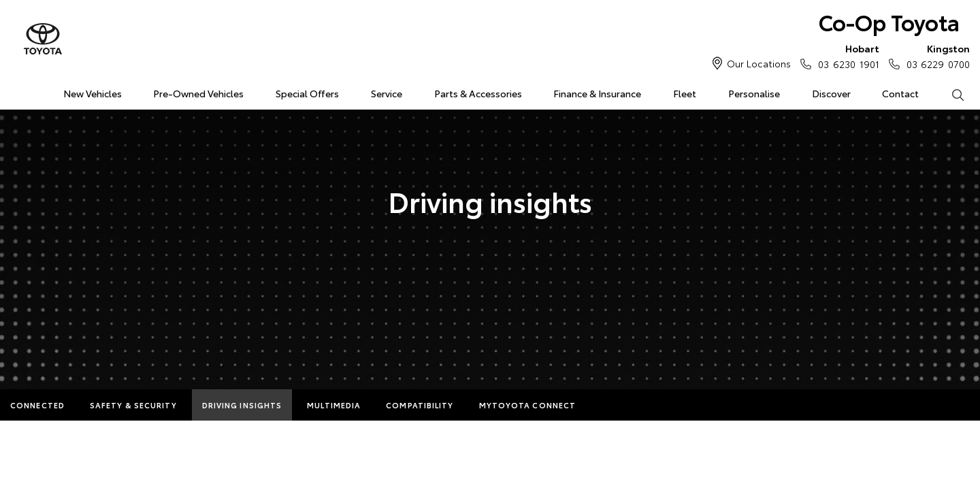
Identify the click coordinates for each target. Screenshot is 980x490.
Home (16, 91)
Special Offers (307, 93)
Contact (900, 93)
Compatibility (420, 405)
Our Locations (759, 63)
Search (949, 94)
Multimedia (334, 405)
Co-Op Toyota (889, 21)
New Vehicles (93, 93)
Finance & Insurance (597, 93)
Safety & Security (133, 405)
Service (387, 93)
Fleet (685, 93)
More (614, 405)
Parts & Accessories (478, 93)
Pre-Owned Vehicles (198, 93)
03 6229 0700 (935, 56)
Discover (831, 93)
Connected (37, 405)
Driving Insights (242, 405)
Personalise (754, 93)
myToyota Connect (528, 405)
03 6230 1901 (845, 56)
